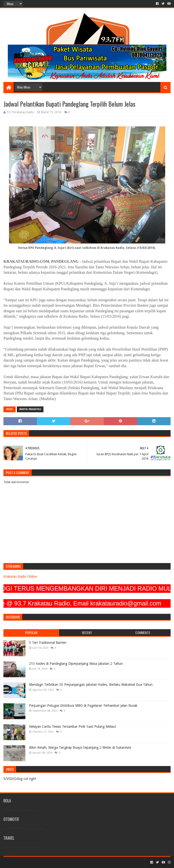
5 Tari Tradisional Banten (48, 643)
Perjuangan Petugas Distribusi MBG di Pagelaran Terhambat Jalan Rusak (83, 706)
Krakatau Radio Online (20, 576)
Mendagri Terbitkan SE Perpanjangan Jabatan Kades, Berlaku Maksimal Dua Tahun (91, 685)
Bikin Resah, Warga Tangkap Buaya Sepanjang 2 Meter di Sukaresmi (80, 747)
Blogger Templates (59, 862)
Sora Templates (31, 862)
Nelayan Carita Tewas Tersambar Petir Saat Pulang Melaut (72, 727)
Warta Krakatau (30, 409)
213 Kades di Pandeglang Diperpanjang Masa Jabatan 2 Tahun (76, 664)
